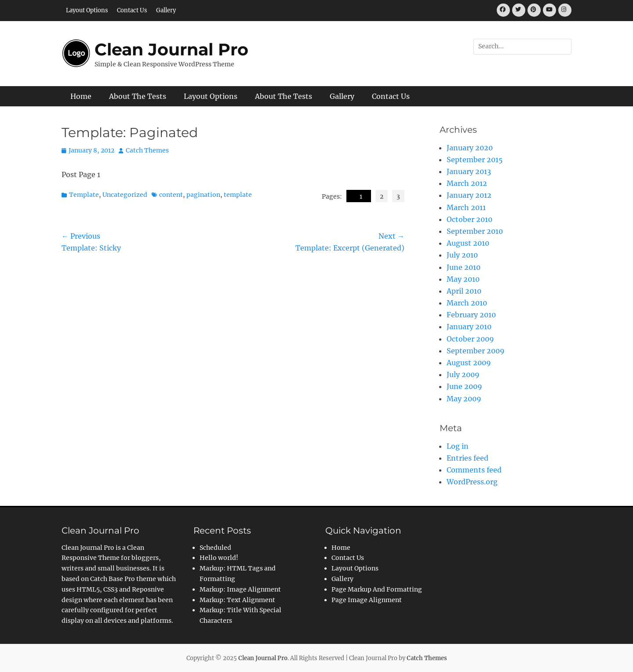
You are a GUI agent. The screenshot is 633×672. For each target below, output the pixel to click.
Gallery (166, 10)
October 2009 (470, 339)
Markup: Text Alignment (237, 600)
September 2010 (475, 231)
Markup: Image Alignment (240, 589)
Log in (458, 446)
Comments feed (474, 470)
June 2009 (464, 386)
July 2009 (463, 374)
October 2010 (469, 219)
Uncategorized (125, 195)
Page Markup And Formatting (377, 589)
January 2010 (469, 327)
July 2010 (462, 255)
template (238, 195)
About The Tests (138, 96)
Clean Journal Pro (171, 49)
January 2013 (469, 171)
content (171, 195)
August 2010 (468, 243)
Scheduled (215, 548)
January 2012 (469, 195)
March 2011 (466, 207)
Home (81, 96)
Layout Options (87, 10)
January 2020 (470, 148)
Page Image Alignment (367, 600)
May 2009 (464, 399)
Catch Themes (147, 150)
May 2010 (463, 279)
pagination (203, 195)
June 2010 (464, 267)
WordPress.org (472, 482)
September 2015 (475, 160)
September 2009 (476, 351)
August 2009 (469, 363)
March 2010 (467, 303)
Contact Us (132, 10)
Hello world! (219, 558)
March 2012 (467, 183)
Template (84, 195)
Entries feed (467, 458)
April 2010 (464, 291)
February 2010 (471, 315)
